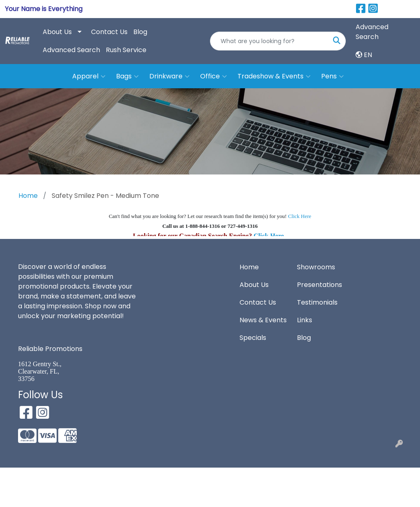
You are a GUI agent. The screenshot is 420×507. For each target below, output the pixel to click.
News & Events (263, 320)
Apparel (89, 76)
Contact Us (109, 32)
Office (213, 76)
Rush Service (126, 50)
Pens (332, 76)
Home (249, 267)
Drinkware (169, 76)
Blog (140, 32)
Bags (127, 76)
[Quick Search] (269, 41)
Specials (253, 338)
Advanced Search (71, 50)
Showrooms (316, 267)
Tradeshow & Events (274, 76)
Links (305, 320)
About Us (57, 32)
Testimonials (317, 302)
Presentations (320, 285)
